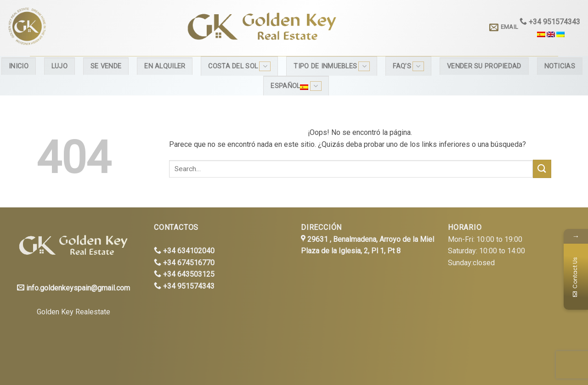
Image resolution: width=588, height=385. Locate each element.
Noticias (560, 66)
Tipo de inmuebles (332, 66)
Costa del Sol (239, 66)
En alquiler (165, 66)
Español (296, 86)
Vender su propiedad (484, 66)
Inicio (19, 66)
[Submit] (542, 169)
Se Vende (106, 66)
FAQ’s (408, 66)
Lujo (59, 66)
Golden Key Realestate (73, 312)
